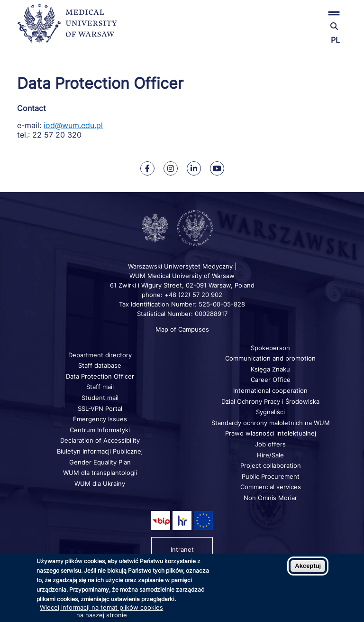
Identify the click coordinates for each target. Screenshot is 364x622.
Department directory (100, 355)
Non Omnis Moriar (270, 498)
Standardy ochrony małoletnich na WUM (271, 423)
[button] (292, 13)
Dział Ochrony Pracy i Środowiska (270, 401)
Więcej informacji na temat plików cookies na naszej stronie (101, 611)
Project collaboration (271, 465)
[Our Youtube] (217, 168)
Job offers (270, 444)
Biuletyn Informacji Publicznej (100, 451)
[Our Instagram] (171, 168)
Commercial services (271, 487)
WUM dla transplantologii (100, 473)
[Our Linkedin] (194, 168)
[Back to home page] (72, 27)
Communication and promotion (270, 358)
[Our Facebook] (147, 168)
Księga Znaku (270, 369)
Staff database (100, 365)
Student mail (100, 398)
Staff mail (100, 387)
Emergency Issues (100, 419)
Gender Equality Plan (100, 462)
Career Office (271, 380)
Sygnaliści (270, 412)
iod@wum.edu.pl (73, 125)
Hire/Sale (270, 455)
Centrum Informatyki (100, 430)
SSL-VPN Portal (100, 408)
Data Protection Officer (100, 376)
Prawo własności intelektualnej (271, 433)
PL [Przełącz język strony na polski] (335, 40)
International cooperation (270, 390)
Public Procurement (271, 476)
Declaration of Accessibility (100, 440)
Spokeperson (270, 348)
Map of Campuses (182, 329)
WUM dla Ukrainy (100, 483)
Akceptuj (308, 566)
